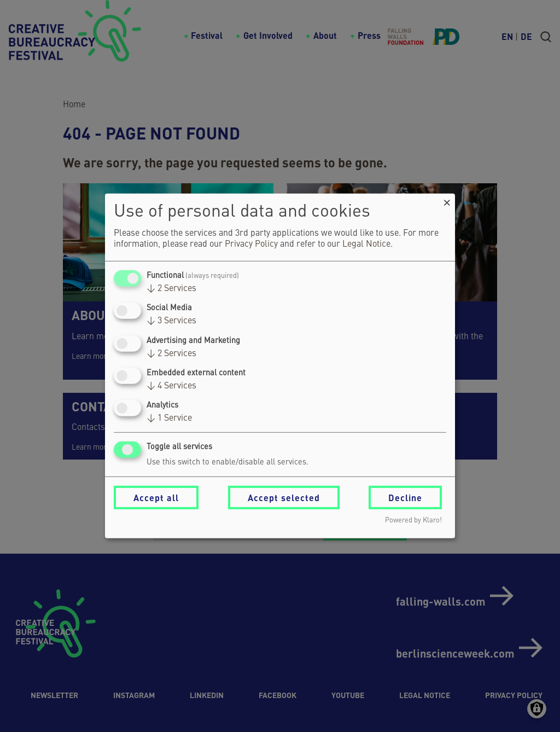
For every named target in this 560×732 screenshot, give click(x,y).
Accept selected (284, 498)
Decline (405, 498)
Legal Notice (366, 245)
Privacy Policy (251, 245)
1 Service (169, 419)
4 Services (171, 386)
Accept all (156, 498)
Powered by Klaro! (413, 521)
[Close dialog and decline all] (447, 201)
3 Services (171, 321)
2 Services (171, 289)
